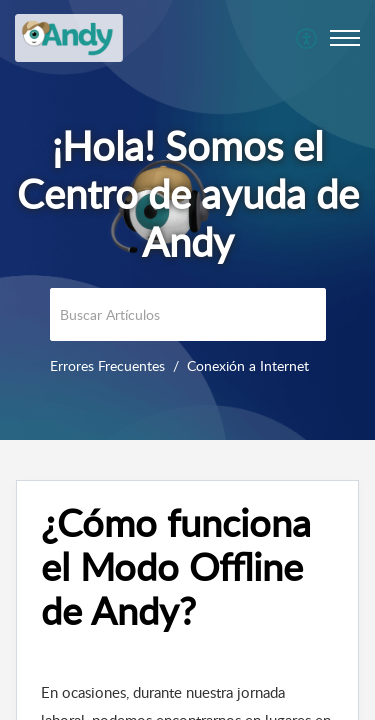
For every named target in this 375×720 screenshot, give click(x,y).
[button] (307, 38)
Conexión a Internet (248, 365)
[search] (188, 314)
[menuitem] (307, 38)
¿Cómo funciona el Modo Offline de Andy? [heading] (176, 566)
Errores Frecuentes (107, 365)
